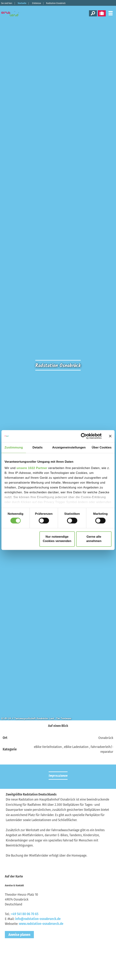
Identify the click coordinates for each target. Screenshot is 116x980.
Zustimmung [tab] (14, 447)
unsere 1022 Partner (32, 468)
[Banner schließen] (110, 436)
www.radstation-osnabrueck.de (41, 924)
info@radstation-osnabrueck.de (38, 919)
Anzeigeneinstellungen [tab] (69, 447)
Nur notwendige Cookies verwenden (57, 539)
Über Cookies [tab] (102, 447)
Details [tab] (37, 447)
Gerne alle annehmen (94, 539)
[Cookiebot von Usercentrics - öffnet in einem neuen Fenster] (86, 436)
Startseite (22, 3)
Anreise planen (19, 935)
